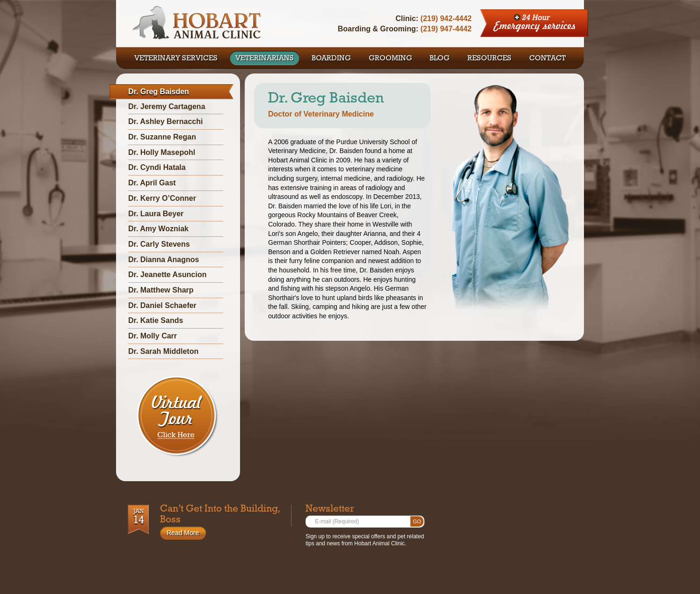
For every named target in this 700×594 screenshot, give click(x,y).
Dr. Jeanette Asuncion (167, 275)
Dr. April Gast (152, 183)
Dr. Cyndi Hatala (157, 167)
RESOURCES (489, 59)
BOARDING (331, 59)
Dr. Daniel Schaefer (162, 305)
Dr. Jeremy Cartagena (167, 106)
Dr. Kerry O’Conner (162, 198)
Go (417, 521)
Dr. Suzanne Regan (162, 137)
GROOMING (390, 59)
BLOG (440, 59)
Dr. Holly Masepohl (162, 152)
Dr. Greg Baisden (159, 92)
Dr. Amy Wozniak (158, 229)
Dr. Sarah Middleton (163, 351)
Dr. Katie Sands (156, 320)
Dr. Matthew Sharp (161, 290)
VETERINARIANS (265, 59)
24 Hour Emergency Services (534, 23)
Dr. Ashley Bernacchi (165, 121)
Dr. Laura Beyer (156, 214)
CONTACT (547, 59)
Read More (183, 533)
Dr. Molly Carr (153, 336)
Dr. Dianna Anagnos (164, 260)
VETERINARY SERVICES (176, 59)
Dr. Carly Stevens (159, 244)
